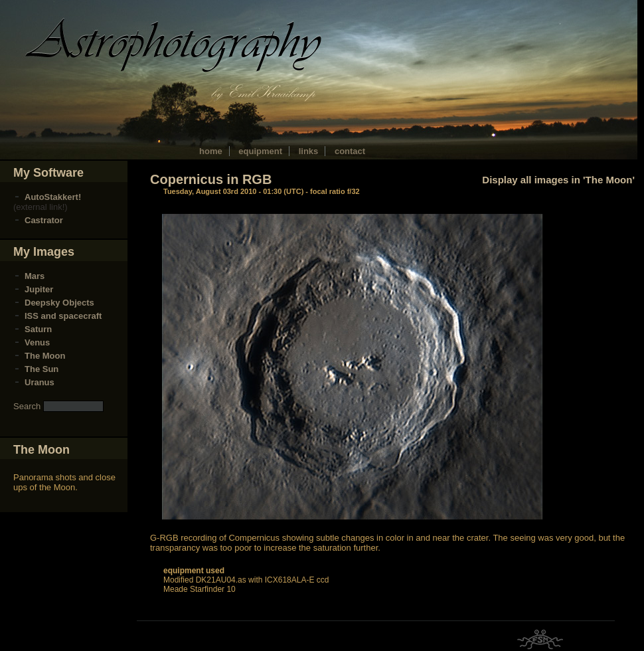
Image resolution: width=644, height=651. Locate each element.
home (211, 151)
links (309, 151)
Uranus (40, 382)
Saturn (38, 329)
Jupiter (39, 289)
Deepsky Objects (59, 303)
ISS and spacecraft (63, 316)
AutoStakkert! (53, 197)
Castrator (44, 220)
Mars (35, 276)
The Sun (41, 369)
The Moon (45, 356)
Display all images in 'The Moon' (558, 180)
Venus (37, 342)
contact (350, 151)
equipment (260, 151)
